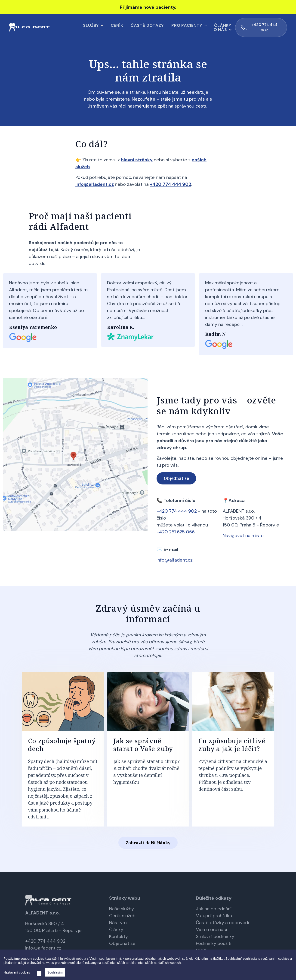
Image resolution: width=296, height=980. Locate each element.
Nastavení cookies (17, 972)
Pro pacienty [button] (156, 27)
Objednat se (176, 478)
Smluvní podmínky (215, 936)
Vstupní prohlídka (214, 915)
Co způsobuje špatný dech (62, 744)
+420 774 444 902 (273, 27)
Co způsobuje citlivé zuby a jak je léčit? (232, 744)
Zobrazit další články (148, 842)
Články (192, 27)
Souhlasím (55, 972)
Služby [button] (60, 27)
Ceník (86, 27)
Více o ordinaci (211, 929)
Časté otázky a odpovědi (222, 922)
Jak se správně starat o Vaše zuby (143, 744)
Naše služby (122, 908)
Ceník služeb (122, 915)
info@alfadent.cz (43, 947)
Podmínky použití (214, 943)
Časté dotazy (116, 27)
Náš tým (118, 922)
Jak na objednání (214, 908)
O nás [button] (214, 27)
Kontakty (119, 936)
